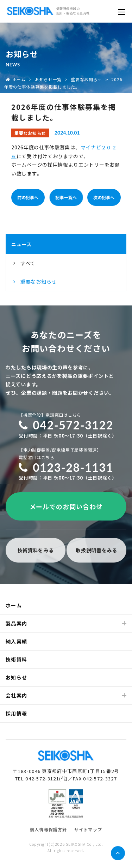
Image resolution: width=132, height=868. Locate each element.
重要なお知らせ (86, 79)
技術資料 (17, 659)
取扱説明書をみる (96, 550)
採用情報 (17, 713)
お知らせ (17, 677)
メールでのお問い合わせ (66, 506)
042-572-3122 (66, 425)
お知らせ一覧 (48, 79)
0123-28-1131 (66, 467)
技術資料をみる (36, 550)
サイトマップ (88, 829)
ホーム (16, 79)
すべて (28, 263)
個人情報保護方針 (49, 829)
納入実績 (17, 641)
